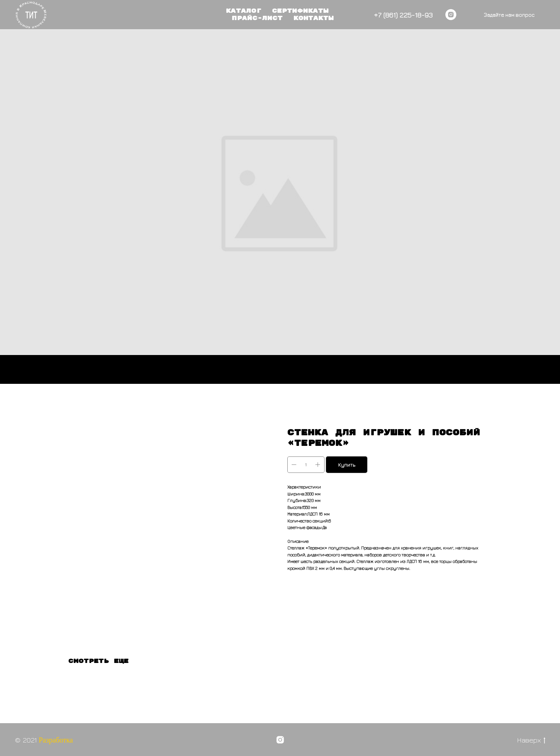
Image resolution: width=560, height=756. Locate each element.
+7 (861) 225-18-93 (403, 15)
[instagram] (451, 15)
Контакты (314, 18)
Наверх (531, 740)
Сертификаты (300, 11)
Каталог (243, 11)
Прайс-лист (257, 18)
